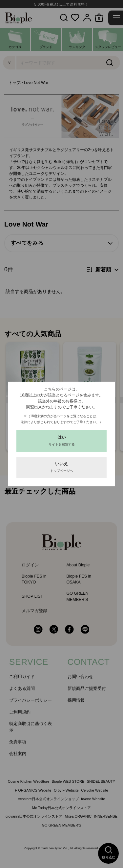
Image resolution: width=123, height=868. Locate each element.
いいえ (62, 467)
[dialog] (61, 434)
